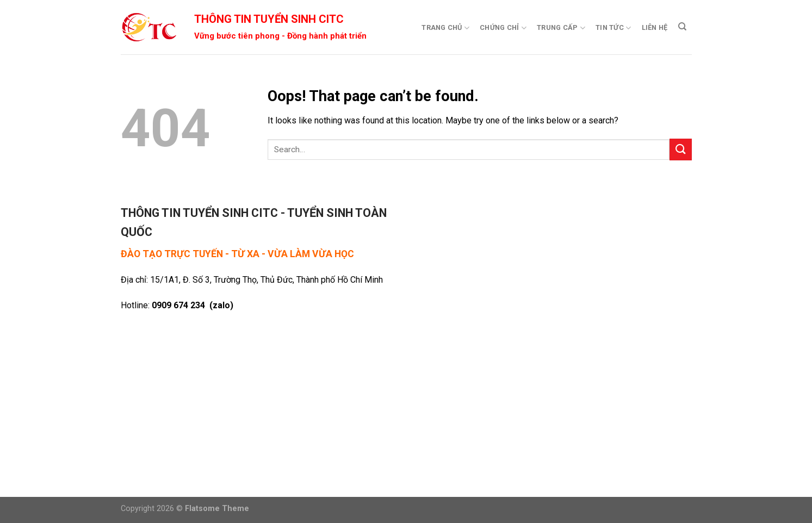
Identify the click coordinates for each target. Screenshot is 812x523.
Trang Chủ (445, 28)
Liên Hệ (655, 27)
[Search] (682, 27)
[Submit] (680, 149)
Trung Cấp (561, 28)
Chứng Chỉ (503, 28)
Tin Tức (613, 28)
